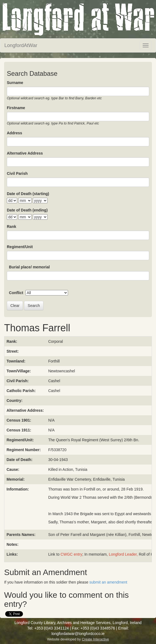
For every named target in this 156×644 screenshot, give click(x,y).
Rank (11, 227)
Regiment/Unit (20, 247)
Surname (15, 83)
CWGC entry (71, 554)
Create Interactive (95, 639)
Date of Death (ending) (27, 210)
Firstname (16, 108)
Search (34, 306)
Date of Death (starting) (28, 194)
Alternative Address (25, 153)
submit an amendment (108, 582)
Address (14, 133)
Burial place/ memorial (29, 267)
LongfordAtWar (21, 45)
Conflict (16, 293)
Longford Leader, (123, 554)
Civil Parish (17, 173)
